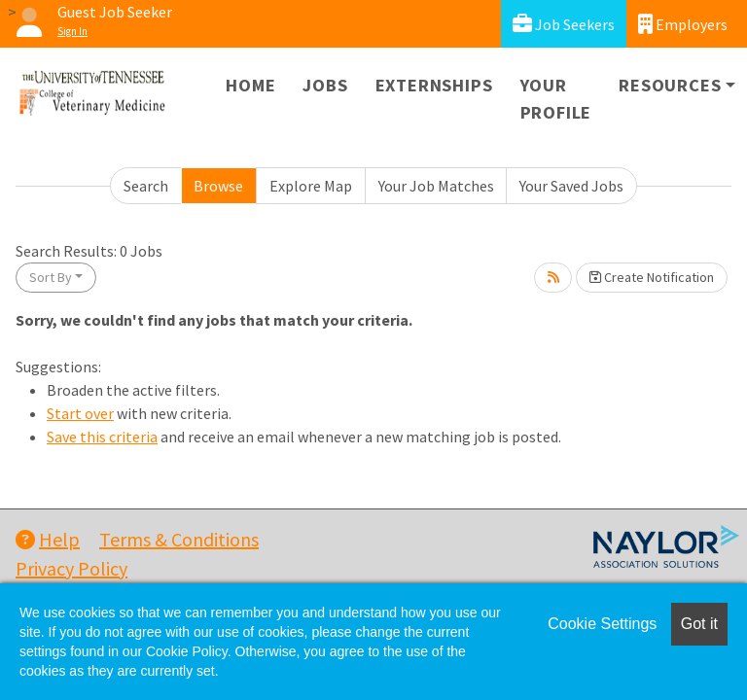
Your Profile (556, 99)
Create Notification (652, 277)
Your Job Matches (436, 186)
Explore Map (311, 186)
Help (48, 539)
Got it (699, 624)
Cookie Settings (602, 624)
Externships (434, 85)
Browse (218, 186)
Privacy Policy (71, 568)
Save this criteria (102, 437)
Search (146, 186)
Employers (683, 24)
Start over (80, 413)
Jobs (325, 85)
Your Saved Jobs (571, 186)
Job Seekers (564, 24)
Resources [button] (670, 85)
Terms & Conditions (179, 539)
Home (250, 85)
